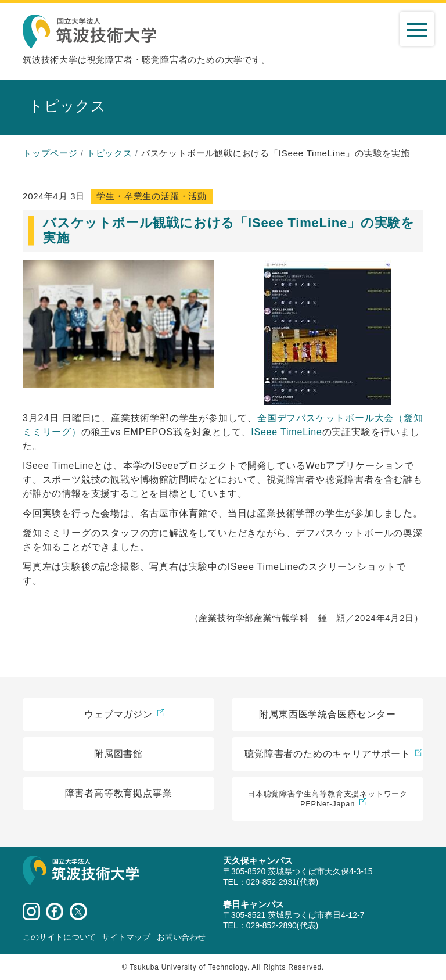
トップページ (50, 153)
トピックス (109, 153)
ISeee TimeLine (286, 432)
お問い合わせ (181, 937)
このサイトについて (59, 937)
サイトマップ (126, 937)
